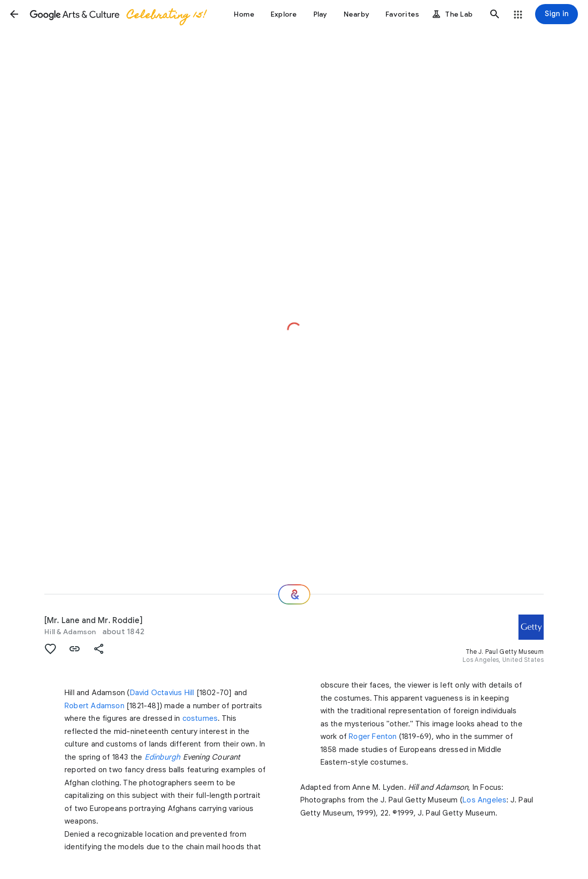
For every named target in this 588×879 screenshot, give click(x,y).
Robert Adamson (94, 706)
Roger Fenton (373, 736)
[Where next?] (294, 594)
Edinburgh (163, 757)
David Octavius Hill (162, 693)
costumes (200, 718)
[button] (14, 14)
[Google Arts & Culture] (117, 14)
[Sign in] (557, 14)
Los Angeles (484, 800)
